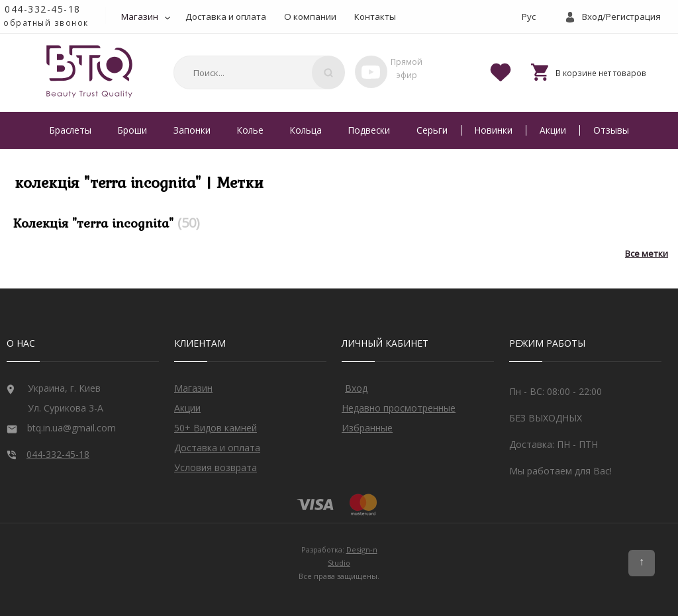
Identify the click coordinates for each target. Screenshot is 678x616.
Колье (250, 130)
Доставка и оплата (226, 17)
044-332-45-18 (43, 9)
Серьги (432, 130)
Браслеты (71, 130)
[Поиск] (328, 72)
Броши (132, 130)
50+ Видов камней (216, 428)
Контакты (375, 17)
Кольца (306, 130)
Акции (553, 130)
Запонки (192, 130)
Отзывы (611, 130)
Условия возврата (216, 467)
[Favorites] (501, 71)
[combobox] (257, 72)
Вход (356, 388)
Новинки (494, 130)
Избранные (367, 428)
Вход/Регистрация (621, 17)
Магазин (140, 17)
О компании (310, 17)
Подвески (369, 130)
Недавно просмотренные (399, 408)
